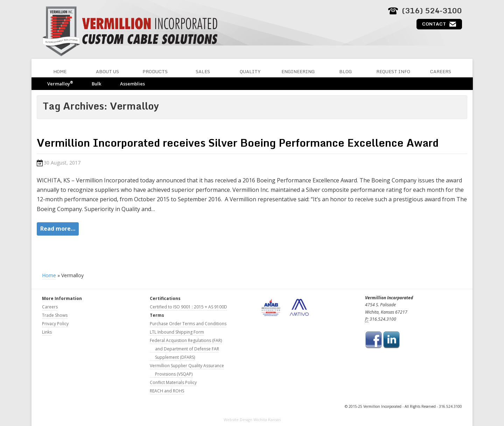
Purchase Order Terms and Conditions (188, 324)
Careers (441, 71)
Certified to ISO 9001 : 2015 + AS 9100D (188, 307)
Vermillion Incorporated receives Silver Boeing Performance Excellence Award (238, 143)
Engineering (298, 71)
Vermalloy (60, 83)
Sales (203, 71)
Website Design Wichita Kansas (252, 420)
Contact (434, 24)
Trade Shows (55, 315)
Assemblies (132, 84)
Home (60, 71)
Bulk (96, 84)
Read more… (58, 229)
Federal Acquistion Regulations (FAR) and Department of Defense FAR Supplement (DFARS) (186, 349)
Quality (250, 71)
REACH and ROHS (167, 391)
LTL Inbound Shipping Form (177, 332)
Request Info (393, 71)
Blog (345, 71)
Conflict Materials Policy (173, 382)
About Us (107, 71)
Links (47, 332)
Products (155, 71)
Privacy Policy (55, 324)
